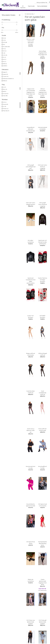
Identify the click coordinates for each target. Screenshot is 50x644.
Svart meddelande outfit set (43, 393)
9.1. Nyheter (23, 7)
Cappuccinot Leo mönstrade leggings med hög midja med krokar (31, 92)
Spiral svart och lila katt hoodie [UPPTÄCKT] (43, 242)
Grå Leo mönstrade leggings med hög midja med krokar (43, 92)
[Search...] (42, 2)
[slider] (2, 22)
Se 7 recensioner (43, 590)
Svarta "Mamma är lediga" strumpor (43, 280)
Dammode (31, 6)
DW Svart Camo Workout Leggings (43, 167)
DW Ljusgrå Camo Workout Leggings (43, 204)
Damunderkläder (42, 6)
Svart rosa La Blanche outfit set (31, 430)
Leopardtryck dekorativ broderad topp (31, 129)
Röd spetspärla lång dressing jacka (43, 543)
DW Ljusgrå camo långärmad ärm (31, 167)
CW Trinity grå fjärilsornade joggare (43, 622)
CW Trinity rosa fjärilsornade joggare (31, 622)
